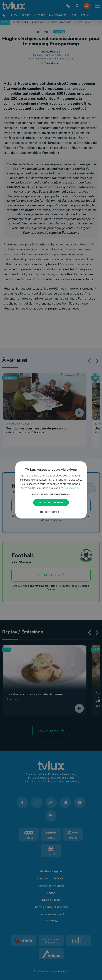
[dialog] (51, 490)
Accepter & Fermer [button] (51, 502)
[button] (51, 494)
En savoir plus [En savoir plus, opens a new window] (73, 488)
